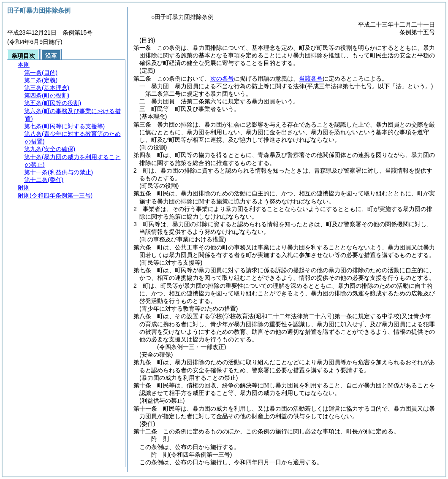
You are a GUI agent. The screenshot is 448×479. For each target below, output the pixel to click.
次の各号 (222, 78)
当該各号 (311, 78)
